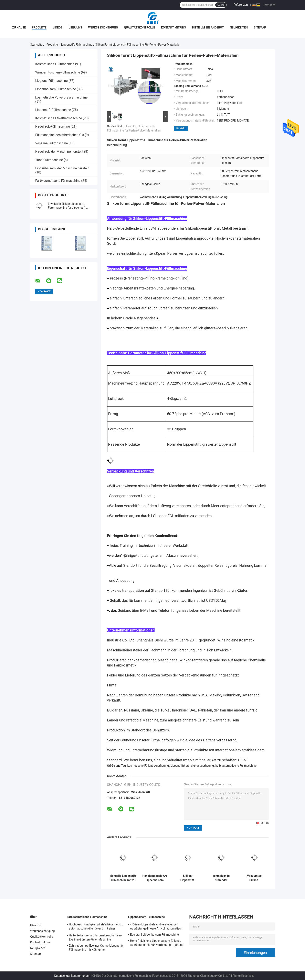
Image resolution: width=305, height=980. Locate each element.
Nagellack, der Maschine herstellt (59, 152)
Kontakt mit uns (173, 27)
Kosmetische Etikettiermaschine (59, 118)
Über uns (75, 27)
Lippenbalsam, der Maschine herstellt (62, 168)
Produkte (39, 27)
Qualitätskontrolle (139, 27)
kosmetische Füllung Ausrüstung (148, 766)
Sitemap (260, 27)
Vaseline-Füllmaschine (51, 143)
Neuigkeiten (239, 27)
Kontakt (181, 128)
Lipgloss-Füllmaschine (51, 81)
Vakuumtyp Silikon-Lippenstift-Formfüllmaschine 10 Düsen (254, 878)
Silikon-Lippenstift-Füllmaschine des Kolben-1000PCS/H (188, 878)
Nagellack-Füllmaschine (53, 127)
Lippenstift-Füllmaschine (77, 45)
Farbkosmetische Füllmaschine (58, 181)
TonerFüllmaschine (49, 160)
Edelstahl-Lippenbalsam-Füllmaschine (154, 935)
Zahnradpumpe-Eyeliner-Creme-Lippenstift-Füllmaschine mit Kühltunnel (96, 948)
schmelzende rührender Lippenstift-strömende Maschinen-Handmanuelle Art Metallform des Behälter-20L (221, 878)
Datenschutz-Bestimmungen (72, 976)
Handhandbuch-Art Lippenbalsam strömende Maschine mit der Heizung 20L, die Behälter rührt (155, 878)
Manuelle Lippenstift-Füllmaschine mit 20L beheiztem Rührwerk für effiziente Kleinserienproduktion (123, 878)
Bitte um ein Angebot (208, 27)
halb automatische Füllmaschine (236, 766)
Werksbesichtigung (103, 27)
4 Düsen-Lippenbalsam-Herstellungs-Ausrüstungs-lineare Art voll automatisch (156, 926)
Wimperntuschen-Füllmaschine (58, 72)
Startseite (36, 45)
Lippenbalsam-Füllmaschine (56, 89)
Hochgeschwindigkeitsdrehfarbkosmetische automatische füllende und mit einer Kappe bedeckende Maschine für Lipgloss (96, 927)
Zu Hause (19, 27)
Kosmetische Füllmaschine (55, 64)
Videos (58, 27)
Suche (221, 5)
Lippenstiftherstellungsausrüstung (192, 766)
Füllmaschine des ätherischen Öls (60, 135)
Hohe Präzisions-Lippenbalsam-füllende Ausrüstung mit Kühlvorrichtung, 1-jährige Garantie (157, 943)
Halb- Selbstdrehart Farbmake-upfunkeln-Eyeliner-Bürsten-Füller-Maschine (95, 937)
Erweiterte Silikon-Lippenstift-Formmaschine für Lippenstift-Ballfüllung (67, 208)
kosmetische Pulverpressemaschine (61, 97)
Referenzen (241, 5)
